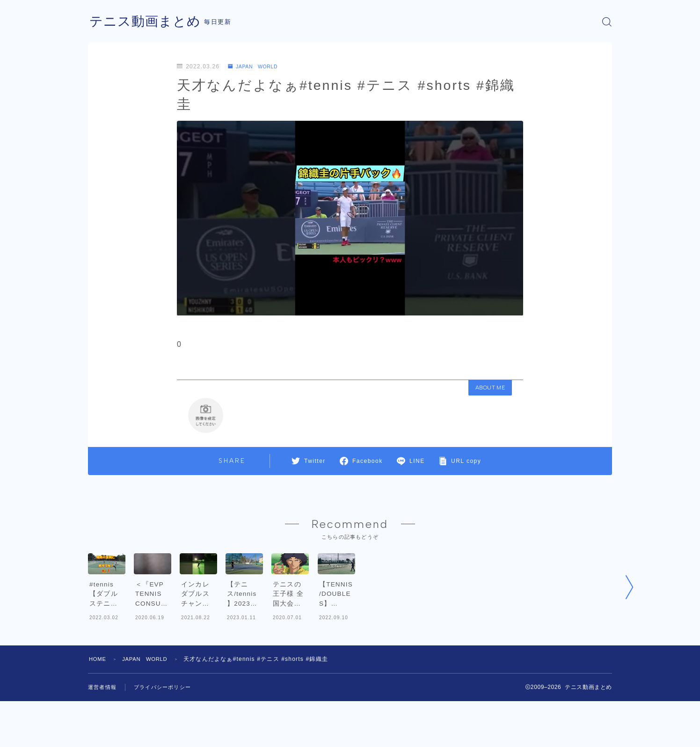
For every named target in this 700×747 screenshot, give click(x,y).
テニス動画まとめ (149, 22)
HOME (98, 705)
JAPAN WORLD (257, 66)
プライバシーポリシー (167, 733)
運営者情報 (103, 733)
